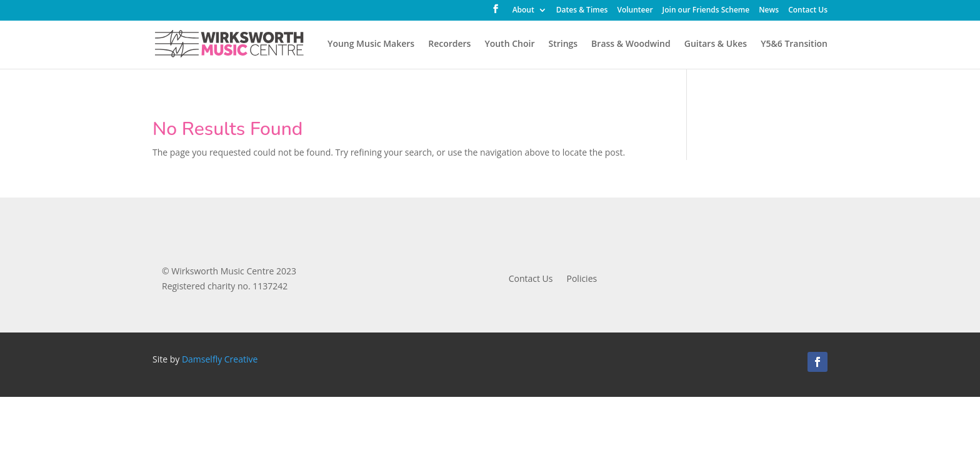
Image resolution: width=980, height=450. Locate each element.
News (769, 11)
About (523, 11)
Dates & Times (582, 11)
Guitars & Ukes (716, 44)
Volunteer (635, 11)
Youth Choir (509, 44)
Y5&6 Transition (794, 44)
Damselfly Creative (220, 359)
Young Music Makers (371, 44)
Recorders (449, 44)
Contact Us (808, 11)
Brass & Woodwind (631, 44)
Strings (563, 44)
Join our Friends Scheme (706, 11)
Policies (582, 279)
